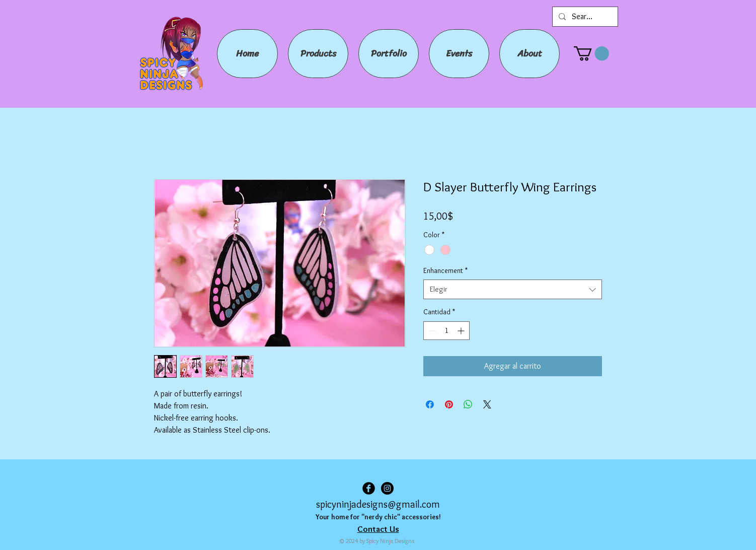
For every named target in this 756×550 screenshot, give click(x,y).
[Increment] (462, 331)
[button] (591, 54)
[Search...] (584, 17)
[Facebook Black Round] (369, 488)
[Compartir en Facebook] (430, 404)
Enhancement (445, 270)
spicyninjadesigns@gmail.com (378, 504)
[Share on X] (487, 404)
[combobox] (513, 289)
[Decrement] (431, 331)
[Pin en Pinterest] (449, 404)
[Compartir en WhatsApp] (468, 404)
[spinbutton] (446, 331)
